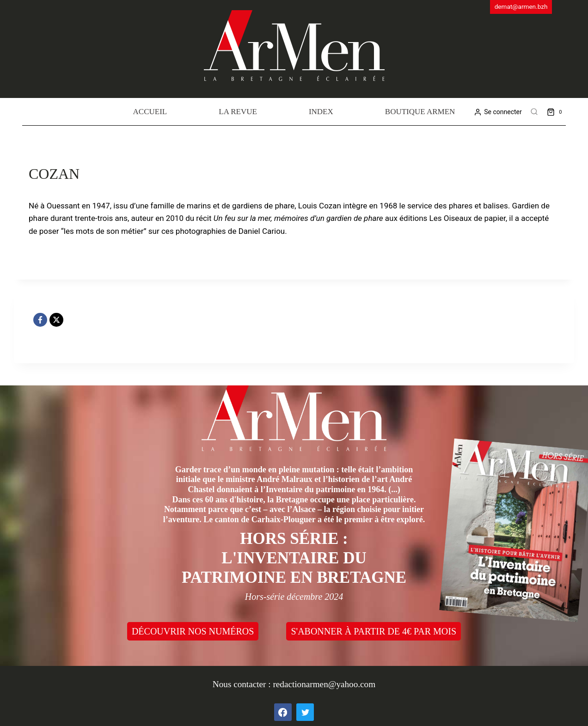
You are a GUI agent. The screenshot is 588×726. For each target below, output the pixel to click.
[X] (56, 320)
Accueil (150, 112)
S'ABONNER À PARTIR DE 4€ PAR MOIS (374, 631)
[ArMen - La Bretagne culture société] (294, 46)
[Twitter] (305, 712)
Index (321, 112)
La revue (238, 112)
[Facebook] (40, 320)
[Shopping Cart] (556, 112)
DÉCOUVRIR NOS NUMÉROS (193, 631)
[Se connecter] (498, 112)
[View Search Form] (534, 112)
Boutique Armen (420, 112)
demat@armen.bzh (521, 6)
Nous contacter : (243, 684)
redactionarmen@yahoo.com (324, 684)
